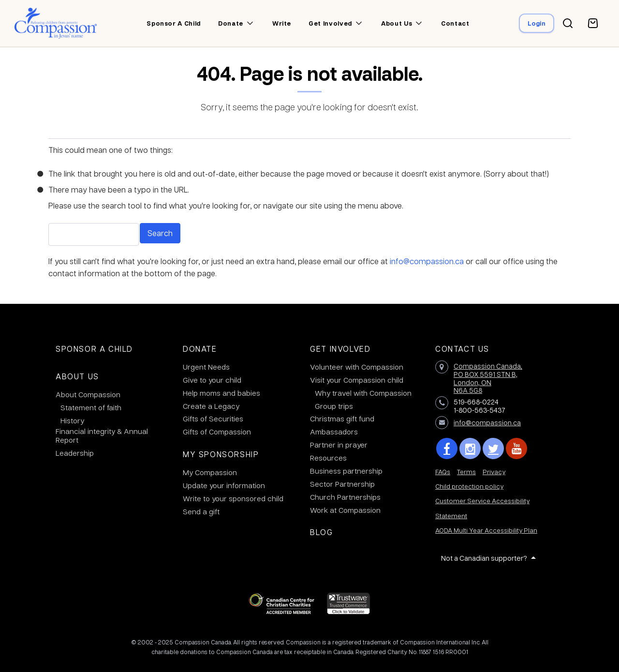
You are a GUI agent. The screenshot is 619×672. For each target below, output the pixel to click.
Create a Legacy (211, 406)
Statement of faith (91, 407)
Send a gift (201, 511)
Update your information (224, 485)
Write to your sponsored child (233, 498)
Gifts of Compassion (217, 432)
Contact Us (462, 349)
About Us (77, 376)
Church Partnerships (345, 497)
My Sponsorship (221, 454)
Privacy (494, 471)
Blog (321, 532)
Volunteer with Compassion (357, 367)
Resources (328, 458)
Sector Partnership (342, 484)
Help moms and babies (221, 393)
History (72, 420)
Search (160, 233)
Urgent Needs (206, 367)
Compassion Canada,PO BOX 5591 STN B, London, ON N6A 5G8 (488, 378)
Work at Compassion (345, 510)
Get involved (330, 23)
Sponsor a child (174, 23)
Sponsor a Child (94, 349)
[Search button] (568, 23)
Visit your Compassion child (357, 380)
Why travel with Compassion (363, 393)
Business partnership (346, 471)
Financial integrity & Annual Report (102, 435)
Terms (466, 471)
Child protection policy (469, 486)
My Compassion (210, 472)
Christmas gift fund (342, 418)
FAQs (443, 471)
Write (282, 23)
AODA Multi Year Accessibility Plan (486, 530)
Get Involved (340, 349)
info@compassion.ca (427, 261)
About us (397, 23)
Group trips (334, 406)
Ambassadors (334, 432)
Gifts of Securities (213, 418)
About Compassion (88, 394)
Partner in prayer (339, 445)
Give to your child (212, 380)
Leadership (75, 453)
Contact (455, 23)
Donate (231, 23)
